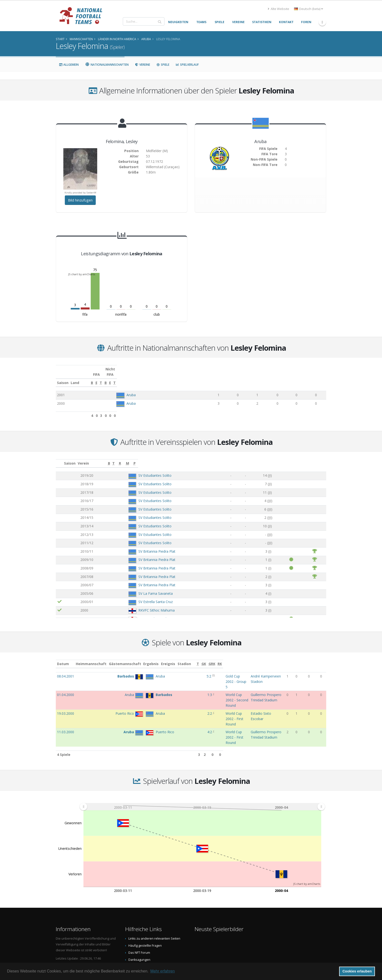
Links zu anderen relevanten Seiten (154, 892)
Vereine (143, 65)
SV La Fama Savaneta (128, 588)
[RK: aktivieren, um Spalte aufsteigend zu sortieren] (323, 659)
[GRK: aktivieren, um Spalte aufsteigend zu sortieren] (314, 659)
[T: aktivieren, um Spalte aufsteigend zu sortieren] (242, 377)
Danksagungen (139, 913)
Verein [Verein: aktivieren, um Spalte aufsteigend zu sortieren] (106, 458)
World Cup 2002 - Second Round (201, 679)
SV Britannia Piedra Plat (129, 546)
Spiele (163, 65)
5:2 (163, 671)
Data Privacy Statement (145, 935)
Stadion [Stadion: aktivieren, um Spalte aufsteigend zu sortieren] (239, 658)
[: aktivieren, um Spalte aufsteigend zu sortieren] (60, 458)
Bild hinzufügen (80, 200)
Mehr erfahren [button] (163, 971)
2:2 (164, 688)
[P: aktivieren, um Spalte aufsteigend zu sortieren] (322, 458)
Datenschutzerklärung (145, 928)
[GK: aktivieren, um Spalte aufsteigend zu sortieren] (306, 659)
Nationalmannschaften (107, 65)
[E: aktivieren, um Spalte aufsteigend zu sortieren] (225, 377)
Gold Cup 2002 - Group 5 (195, 671)
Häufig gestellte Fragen (145, 899)
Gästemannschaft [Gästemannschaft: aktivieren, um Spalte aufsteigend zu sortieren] (136, 658)
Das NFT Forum (139, 906)
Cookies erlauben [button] (357, 971)
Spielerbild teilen (141, 920)
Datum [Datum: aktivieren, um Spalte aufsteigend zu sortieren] (63, 658)
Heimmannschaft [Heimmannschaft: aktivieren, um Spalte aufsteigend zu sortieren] (103, 658)
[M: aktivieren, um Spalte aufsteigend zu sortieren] (312, 458)
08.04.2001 (66, 671)
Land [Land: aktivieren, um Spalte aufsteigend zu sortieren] (117, 377)
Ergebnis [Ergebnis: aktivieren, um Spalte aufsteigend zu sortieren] (165, 658)
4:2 (164, 696)
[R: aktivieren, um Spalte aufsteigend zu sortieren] (291, 458)
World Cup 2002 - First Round (198, 688)
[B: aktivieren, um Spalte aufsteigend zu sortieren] (209, 377)
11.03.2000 (66, 696)
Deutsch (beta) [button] (309, 9)
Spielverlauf (187, 65)
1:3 (164, 679)
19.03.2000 (66, 688)
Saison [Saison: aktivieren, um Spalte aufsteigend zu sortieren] (63, 377)
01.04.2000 (66, 679)
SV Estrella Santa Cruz (128, 596)
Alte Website (278, 9)
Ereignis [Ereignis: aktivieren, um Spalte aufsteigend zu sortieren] (182, 658)
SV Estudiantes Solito (127, 470)
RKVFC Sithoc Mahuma (129, 605)
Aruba (127, 389)
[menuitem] (202, 760)
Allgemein (69, 65)
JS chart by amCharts (82, 274)
